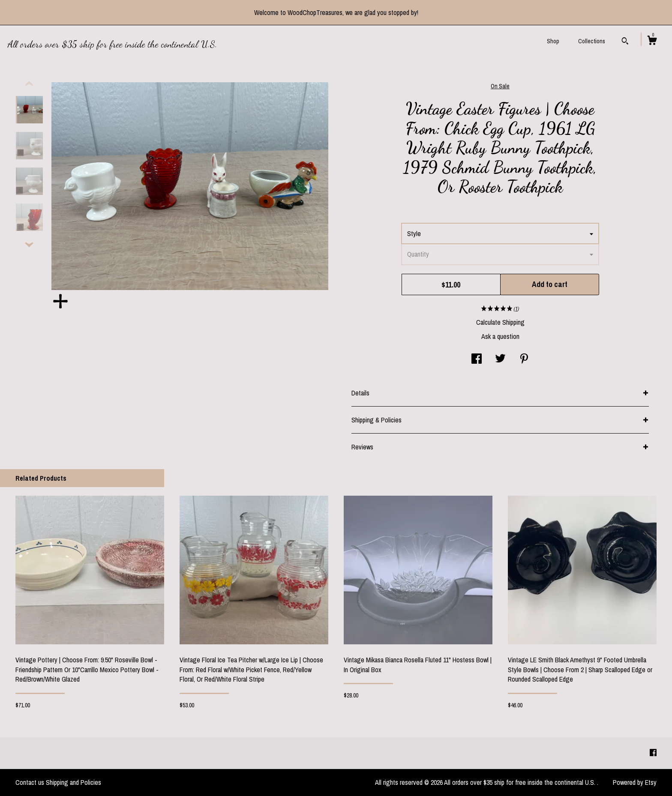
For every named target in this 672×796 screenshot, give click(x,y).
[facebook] (653, 753)
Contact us (30, 782)
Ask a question (500, 336)
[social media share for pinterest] (524, 359)
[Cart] (652, 42)
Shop (553, 41)
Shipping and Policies (73, 782)
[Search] (625, 42)
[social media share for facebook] (477, 359)
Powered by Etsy (635, 782)
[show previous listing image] (29, 84)
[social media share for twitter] (500, 359)
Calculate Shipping (500, 322)
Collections (592, 41)
